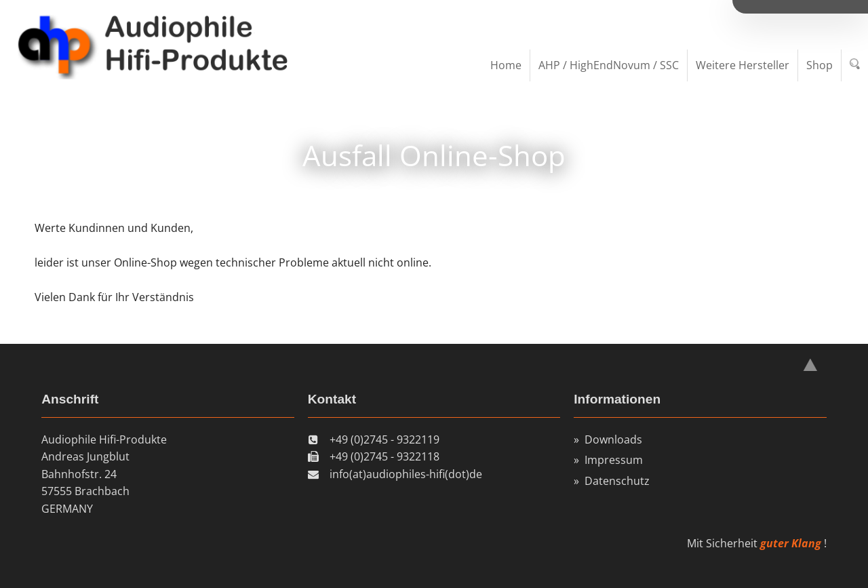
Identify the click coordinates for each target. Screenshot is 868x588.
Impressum (614, 460)
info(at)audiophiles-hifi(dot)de (406, 474)
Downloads (613, 439)
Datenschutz (617, 481)
